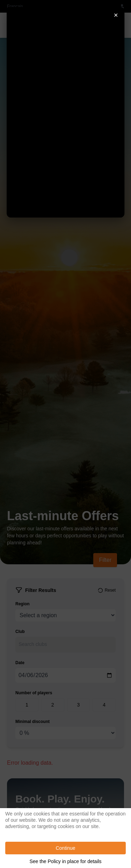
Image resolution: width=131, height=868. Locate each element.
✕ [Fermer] (116, 15)
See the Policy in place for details (65, 861)
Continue (65, 848)
